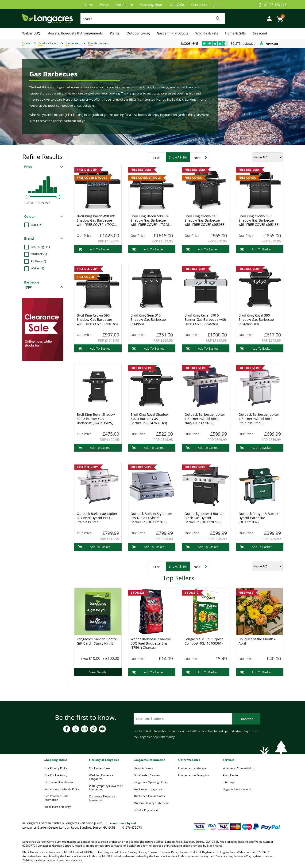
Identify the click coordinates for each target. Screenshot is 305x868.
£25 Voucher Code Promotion (56, 798)
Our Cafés (178, 5)
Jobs (217, 5)
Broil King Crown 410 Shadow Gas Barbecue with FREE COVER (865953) (205, 220)
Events (104, 5)
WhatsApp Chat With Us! (239, 768)
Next (197, 158)
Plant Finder (231, 775)
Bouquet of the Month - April (257, 641)
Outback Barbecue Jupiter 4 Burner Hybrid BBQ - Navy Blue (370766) (205, 419)
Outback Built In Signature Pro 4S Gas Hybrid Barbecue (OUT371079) (151, 518)
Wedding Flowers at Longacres (102, 777)
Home (26, 43)
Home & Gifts (236, 33)
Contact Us (200, 5)
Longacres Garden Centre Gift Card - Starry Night (97, 641)
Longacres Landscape (192, 768)
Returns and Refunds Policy (62, 789)
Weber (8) (37, 268)
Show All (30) (178, 157)
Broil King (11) (40, 247)
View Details (98, 672)
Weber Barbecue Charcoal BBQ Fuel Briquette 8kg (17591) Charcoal (151, 643)
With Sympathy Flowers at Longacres (106, 788)
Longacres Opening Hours (151, 782)
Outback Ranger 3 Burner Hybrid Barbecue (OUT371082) (259, 518)
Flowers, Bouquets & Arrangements (75, 33)
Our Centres (125, 5)
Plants (115, 33)
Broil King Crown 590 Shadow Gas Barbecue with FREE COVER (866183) (97, 319)
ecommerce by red (123, 823)
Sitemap (228, 782)
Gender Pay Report (146, 810)
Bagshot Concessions (237, 789)
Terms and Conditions (59, 782)
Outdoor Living (138, 33)
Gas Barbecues (98, 43)
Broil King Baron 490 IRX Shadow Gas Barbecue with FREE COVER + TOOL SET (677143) (96, 222)
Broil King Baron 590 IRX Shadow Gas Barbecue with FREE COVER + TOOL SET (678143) (150, 222)
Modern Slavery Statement (151, 803)
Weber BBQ (31, 33)
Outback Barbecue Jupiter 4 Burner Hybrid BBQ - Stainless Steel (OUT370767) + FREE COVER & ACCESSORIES (259, 423)
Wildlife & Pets (207, 33)
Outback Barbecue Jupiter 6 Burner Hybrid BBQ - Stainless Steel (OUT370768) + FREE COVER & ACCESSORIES (97, 522)
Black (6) (37, 225)
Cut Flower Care (99, 768)
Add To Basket (94, 249)
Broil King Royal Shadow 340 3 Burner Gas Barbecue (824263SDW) (150, 419)
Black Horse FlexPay (58, 807)
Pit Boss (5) (38, 261)
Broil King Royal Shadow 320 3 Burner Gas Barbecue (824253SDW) (96, 419)
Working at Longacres (148, 789)
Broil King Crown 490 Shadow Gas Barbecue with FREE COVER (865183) (259, 220)
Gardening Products (173, 33)
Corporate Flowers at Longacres (103, 798)
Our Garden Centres (147, 775)
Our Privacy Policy (56, 768)
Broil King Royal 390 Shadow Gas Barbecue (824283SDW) (256, 319)
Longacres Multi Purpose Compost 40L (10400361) (204, 641)
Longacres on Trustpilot (194, 775)
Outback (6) (39, 254)
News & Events (143, 768)
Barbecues (73, 43)
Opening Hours (152, 5)
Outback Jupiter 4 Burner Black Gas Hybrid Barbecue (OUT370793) (204, 518)
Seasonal (260, 33)
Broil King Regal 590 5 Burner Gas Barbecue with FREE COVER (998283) (205, 319)
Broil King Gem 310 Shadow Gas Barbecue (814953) (148, 319)
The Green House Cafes (149, 796)
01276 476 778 (275, 5)
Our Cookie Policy (56, 775)
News (89, 5)
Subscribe (246, 719)
